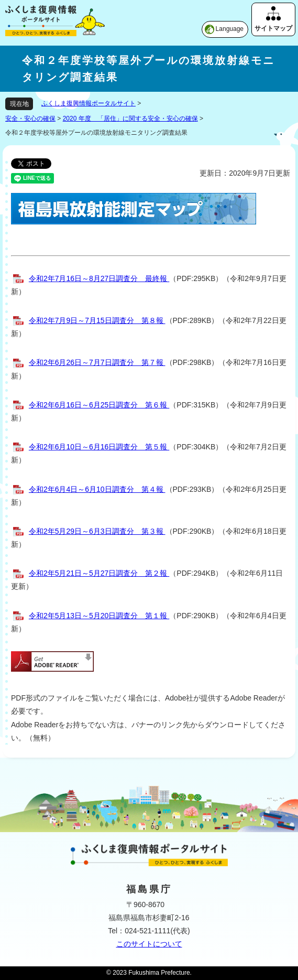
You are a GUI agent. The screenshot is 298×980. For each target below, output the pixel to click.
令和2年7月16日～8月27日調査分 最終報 (99, 278)
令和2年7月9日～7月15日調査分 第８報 (97, 320)
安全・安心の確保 (30, 119)
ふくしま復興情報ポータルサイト (89, 103)
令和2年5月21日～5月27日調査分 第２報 (99, 573)
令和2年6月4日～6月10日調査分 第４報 (97, 489)
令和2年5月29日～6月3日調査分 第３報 (97, 531)
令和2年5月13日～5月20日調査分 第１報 (99, 616)
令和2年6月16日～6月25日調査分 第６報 (99, 405)
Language (230, 29)
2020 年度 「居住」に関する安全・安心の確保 (130, 119)
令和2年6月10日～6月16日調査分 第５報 (99, 447)
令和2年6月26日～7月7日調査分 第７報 (97, 362)
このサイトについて (149, 944)
